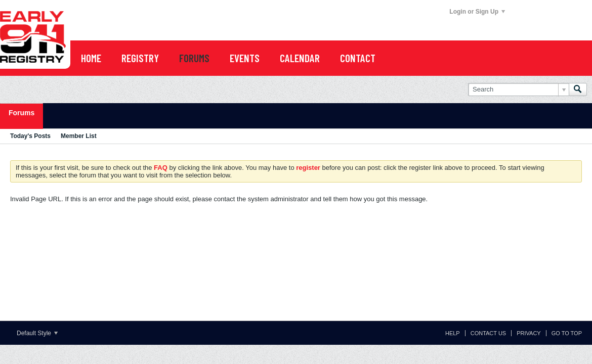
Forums (22, 113)
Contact (358, 58)
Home (91, 58)
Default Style (37, 333)
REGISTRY (140, 58)
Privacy (528, 333)
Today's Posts (30, 136)
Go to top (567, 333)
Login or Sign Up (477, 12)
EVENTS (245, 58)
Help (453, 333)
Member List (79, 136)
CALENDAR (300, 58)
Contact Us (489, 333)
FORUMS (194, 58)
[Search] (518, 89)
